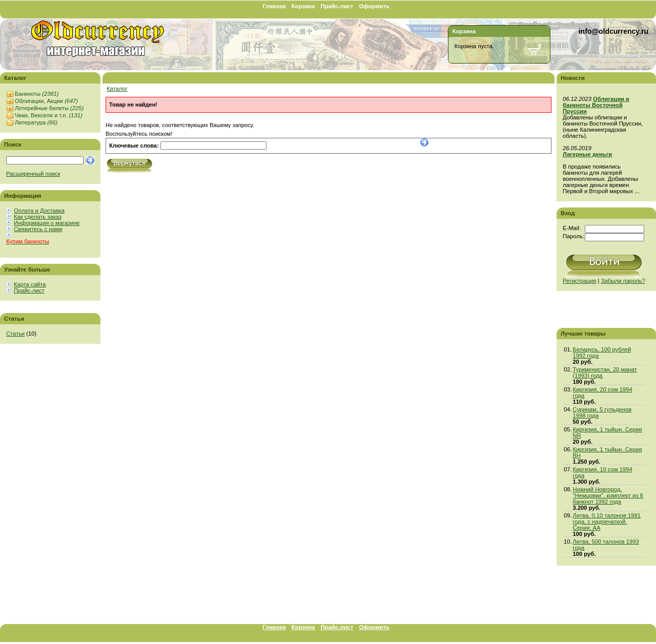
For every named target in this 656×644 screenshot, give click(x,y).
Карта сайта (30, 284)
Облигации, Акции (46, 101)
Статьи (15, 334)
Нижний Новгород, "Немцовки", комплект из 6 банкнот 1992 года (608, 495)
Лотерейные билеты (49, 108)
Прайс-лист (337, 6)
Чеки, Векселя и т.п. (49, 115)
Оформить (374, 6)
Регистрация (579, 281)
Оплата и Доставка (39, 211)
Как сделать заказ (38, 217)
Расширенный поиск (33, 174)
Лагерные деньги (587, 154)
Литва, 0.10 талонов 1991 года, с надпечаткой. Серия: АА (607, 522)
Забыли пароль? (623, 281)
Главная (274, 6)
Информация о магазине (47, 223)
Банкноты (37, 94)
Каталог (117, 89)
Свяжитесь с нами (38, 229)
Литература (36, 122)
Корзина (303, 6)
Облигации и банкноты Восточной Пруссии (596, 105)
